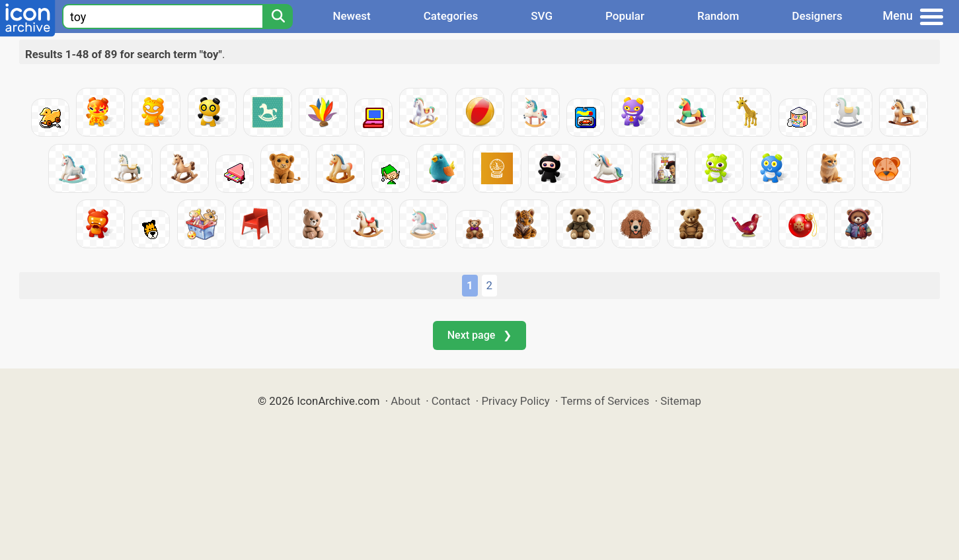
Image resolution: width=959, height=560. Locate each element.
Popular (625, 16)
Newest (351, 16)
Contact (451, 401)
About (405, 401)
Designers (817, 16)
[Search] (278, 17)
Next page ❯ (479, 335)
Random (718, 16)
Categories (451, 16)
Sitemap (681, 401)
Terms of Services (605, 401)
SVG (542, 16)
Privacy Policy (515, 401)
